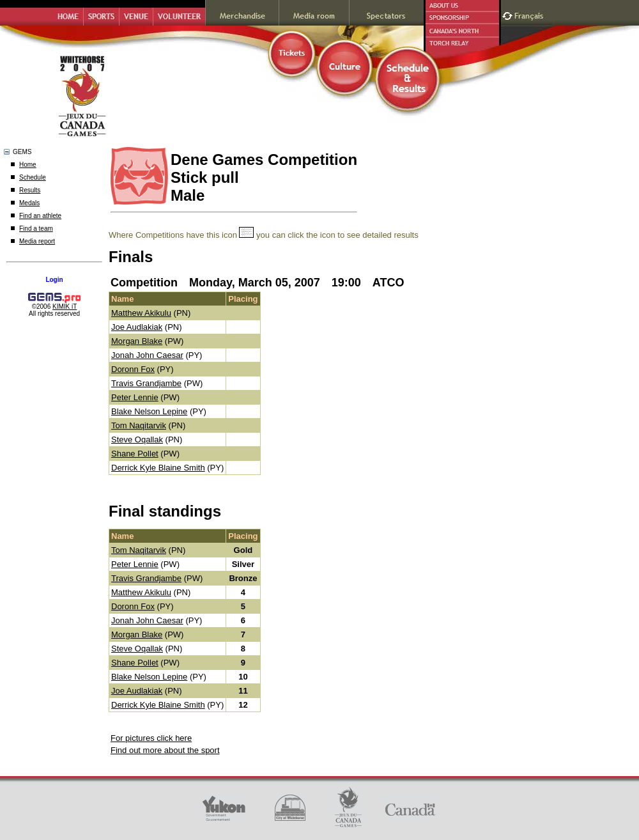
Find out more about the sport (165, 750)
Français (530, 14)
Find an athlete (40, 216)
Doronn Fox (133, 369)
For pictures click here (151, 738)
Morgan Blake (137, 341)
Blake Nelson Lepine (149, 411)
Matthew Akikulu (141, 313)
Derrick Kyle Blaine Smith (158, 468)
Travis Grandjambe (146, 383)
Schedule (33, 177)
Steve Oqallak (137, 439)
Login (54, 280)
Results (30, 190)
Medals (29, 203)
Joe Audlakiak (137, 327)
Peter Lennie (135, 397)
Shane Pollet (135, 454)
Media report (37, 241)
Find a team (36, 229)
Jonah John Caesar (147, 355)
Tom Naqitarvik (139, 425)
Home (28, 165)
